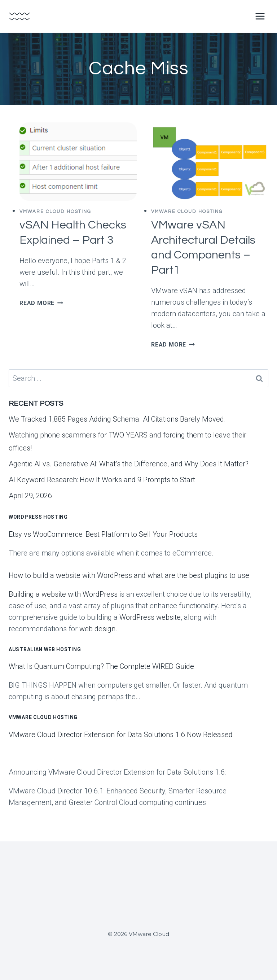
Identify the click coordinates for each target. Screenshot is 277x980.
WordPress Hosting (38, 517)
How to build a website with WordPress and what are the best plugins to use (129, 575)
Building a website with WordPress (63, 594)
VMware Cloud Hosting (43, 717)
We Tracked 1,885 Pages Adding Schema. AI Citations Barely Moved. (117, 419)
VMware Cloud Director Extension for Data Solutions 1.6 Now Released (121, 735)
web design (97, 629)
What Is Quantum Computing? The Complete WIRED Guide (101, 666)
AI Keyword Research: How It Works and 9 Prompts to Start (102, 480)
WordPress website (150, 617)
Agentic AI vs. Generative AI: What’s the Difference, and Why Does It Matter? (129, 464)
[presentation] (78, 162)
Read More (41, 303)
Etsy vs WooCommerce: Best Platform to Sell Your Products (103, 534)
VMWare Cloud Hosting (55, 212)
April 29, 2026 (30, 496)
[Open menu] (260, 16)
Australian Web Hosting (45, 649)
